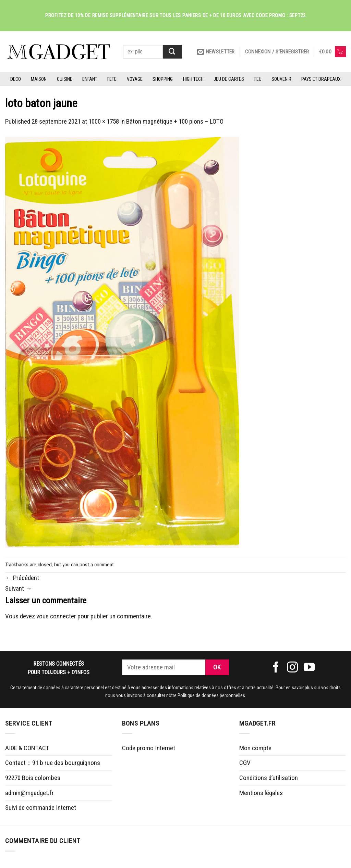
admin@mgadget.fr (29, 793)
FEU (258, 79)
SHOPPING (163, 79)
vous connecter (56, 616)
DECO (16, 79)
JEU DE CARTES (229, 79)
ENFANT (90, 79)
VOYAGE (135, 79)
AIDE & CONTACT (27, 748)
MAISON (39, 79)
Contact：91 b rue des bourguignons (53, 763)
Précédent (22, 578)
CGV (245, 763)
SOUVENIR (281, 79)
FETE (112, 79)
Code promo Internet (149, 748)
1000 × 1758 (104, 121)
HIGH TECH (193, 79)
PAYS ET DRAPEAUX (321, 79)
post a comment (97, 565)
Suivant (19, 588)
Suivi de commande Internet (41, 808)
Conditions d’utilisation (269, 778)
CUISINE (65, 79)
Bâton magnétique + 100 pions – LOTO (175, 121)
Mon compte (255, 748)
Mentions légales (261, 793)
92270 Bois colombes (33, 778)
